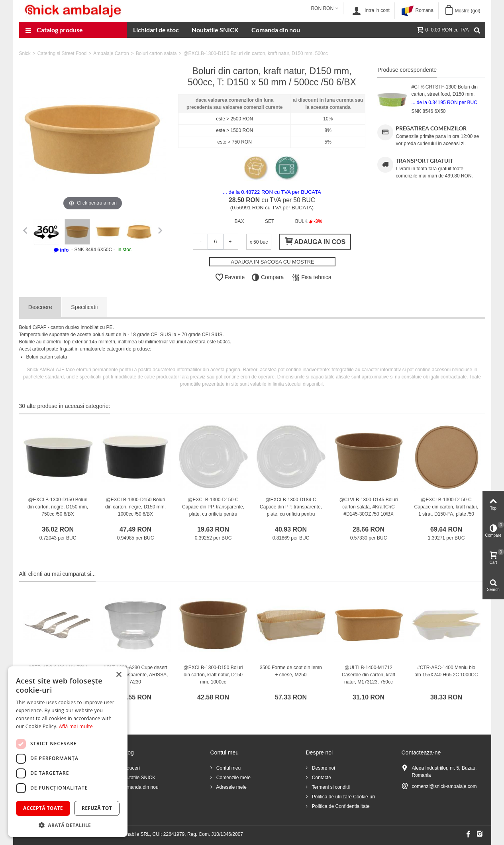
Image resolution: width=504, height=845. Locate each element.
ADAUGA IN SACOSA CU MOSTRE (273, 262)
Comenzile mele (233, 778)
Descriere (40, 307)
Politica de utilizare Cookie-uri (343, 797)
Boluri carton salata (156, 53)
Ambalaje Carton (111, 53)
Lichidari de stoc (156, 30)
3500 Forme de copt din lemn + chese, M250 (291, 671)
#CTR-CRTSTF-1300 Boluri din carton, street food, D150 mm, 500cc (444, 94)
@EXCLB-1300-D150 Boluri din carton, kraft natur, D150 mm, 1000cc (213, 675)
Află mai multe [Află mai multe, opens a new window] (76, 726)
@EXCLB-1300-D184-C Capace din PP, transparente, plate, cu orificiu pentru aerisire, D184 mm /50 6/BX (291, 510)
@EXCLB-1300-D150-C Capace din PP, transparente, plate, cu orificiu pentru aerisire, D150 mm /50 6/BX (213, 510)
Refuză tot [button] (97, 808)
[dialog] (68, 752)
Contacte (321, 778)
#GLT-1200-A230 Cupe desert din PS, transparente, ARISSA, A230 (136, 675)
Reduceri (130, 768)
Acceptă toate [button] (43, 808)
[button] (68, 825)
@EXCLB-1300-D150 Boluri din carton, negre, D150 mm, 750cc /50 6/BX (58, 507)
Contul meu (228, 768)
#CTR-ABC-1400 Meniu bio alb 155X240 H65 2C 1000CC (446, 671)
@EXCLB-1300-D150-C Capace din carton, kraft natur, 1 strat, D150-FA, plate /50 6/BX (446, 510)
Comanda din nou (276, 30)
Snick (25, 53)
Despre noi (323, 768)
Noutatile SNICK (215, 30)
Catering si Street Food (62, 53)
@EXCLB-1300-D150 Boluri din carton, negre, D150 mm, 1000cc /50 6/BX (135, 507)
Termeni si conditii (330, 787)
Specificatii (84, 307)
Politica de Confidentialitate (340, 806)
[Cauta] (477, 30)
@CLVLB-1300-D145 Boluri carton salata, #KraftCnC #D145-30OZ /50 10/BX (369, 507)
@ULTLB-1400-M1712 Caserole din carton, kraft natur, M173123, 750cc (369, 675)
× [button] (119, 675)
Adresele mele (231, 787)
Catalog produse (54, 31)
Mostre (467, 11)
